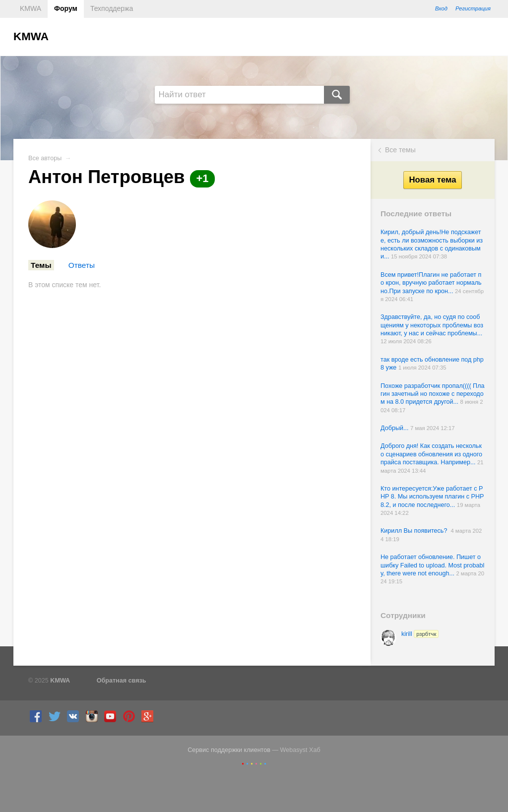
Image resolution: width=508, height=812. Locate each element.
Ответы (82, 265)
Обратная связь (122, 681)
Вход (441, 8)
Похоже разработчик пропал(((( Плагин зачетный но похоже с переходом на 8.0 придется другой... (433, 394)
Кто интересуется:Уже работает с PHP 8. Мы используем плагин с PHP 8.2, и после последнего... (432, 497)
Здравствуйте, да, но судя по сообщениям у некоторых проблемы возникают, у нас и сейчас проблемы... (432, 325)
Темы (41, 265)
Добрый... (395, 428)
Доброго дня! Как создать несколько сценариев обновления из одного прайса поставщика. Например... (431, 454)
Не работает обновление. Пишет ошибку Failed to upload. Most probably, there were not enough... (432, 565)
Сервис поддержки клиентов (229, 750)
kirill (420, 634)
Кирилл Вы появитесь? (415, 531)
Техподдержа (112, 8)
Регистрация (473, 8)
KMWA (31, 8)
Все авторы (45, 158)
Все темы (400, 150)
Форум (66, 8)
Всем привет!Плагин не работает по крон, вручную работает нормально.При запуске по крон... (431, 283)
